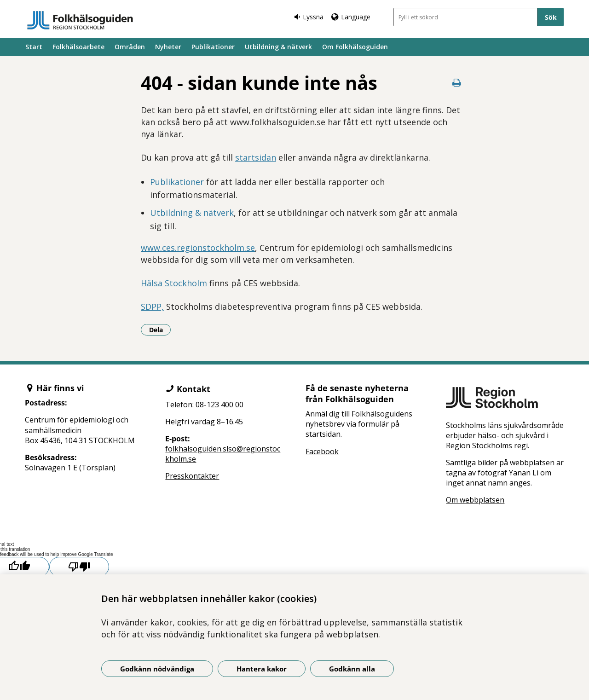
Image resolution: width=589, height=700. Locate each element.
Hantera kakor (262, 669)
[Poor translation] (79, 567)
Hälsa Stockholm (174, 283)
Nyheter (168, 47)
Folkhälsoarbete (78, 47)
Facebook (322, 451)
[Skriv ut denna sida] (456, 83)
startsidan (256, 157)
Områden (130, 47)
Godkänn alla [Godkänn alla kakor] (352, 669)
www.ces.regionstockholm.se (198, 248)
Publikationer (213, 47)
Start (34, 47)
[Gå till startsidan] (80, 20)
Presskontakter (192, 476)
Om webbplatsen (475, 500)
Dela (160, 330)
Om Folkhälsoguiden (355, 47)
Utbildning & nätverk (278, 47)
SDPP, (152, 307)
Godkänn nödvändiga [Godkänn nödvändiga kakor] (157, 669)
